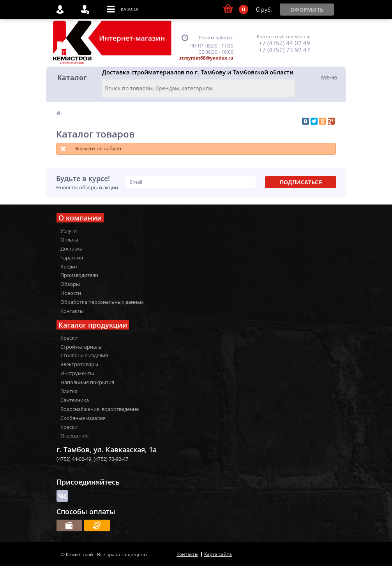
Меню (329, 77)
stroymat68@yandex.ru (206, 58)
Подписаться (301, 182)
